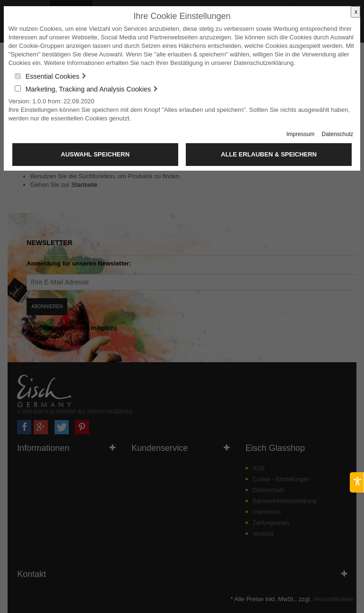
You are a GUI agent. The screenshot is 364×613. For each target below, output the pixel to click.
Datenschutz (338, 134)
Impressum (300, 134)
